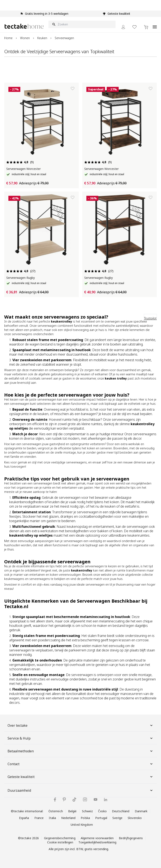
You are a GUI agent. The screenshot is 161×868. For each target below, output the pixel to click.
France (39, 818)
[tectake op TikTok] (74, 799)
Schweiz (88, 811)
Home (8, 38)
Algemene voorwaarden (97, 838)
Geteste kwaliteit (80, 777)
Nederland (68, 818)
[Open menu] (155, 25)
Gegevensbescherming (60, 838)
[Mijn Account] (123, 27)
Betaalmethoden (80, 751)
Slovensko (135, 818)
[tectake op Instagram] (85, 800)
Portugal (101, 818)
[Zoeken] (82, 24)
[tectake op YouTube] (95, 799)
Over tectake (80, 725)
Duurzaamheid (80, 790)
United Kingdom (82, 825)
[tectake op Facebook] (55, 800)
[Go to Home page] (24, 26)
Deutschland (121, 811)
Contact (80, 764)
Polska (85, 818)
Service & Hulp (80, 738)
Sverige (117, 818)
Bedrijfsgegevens (131, 838)
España (24, 818)
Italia (52, 818)
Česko (102, 811)
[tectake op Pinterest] (64, 799)
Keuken (42, 38)
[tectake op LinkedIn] (106, 800)
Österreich (56, 811)
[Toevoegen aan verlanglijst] (73, 89)
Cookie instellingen (60, 842)
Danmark (141, 811)
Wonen (25, 38)
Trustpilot (150, 318)
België (72, 811)
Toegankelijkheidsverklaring (97, 842)
